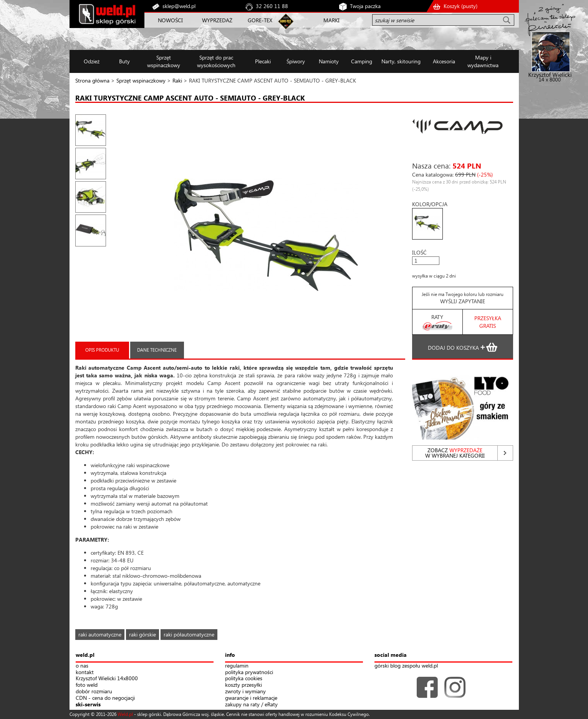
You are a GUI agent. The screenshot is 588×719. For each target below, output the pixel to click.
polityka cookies (244, 679)
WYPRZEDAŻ (217, 20)
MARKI (331, 20)
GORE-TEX (260, 20)
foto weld (87, 685)
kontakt (85, 672)
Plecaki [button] (263, 61)
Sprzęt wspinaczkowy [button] (164, 61)
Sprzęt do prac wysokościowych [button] (216, 61)
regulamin (237, 666)
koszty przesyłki (243, 685)
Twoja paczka (365, 6)
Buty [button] (124, 61)
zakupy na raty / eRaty (251, 705)
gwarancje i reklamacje (251, 698)
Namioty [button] (329, 61)
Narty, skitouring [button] (401, 61)
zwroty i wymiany (245, 692)
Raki (177, 80)
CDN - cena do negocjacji (105, 698)
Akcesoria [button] (444, 61)
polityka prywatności (249, 672)
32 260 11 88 (272, 6)
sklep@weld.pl (179, 6)
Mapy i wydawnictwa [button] (483, 61)
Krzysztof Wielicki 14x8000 (107, 679)
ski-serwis (88, 705)
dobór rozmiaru (94, 692)
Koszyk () (460, 6)
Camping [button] (362, 61)
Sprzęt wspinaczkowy (141, 80)
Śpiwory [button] (296, 61)
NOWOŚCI (170, 20)
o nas (82, 666)
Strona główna (92, 80)
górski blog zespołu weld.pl (406, 666)
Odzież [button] (92, 61)
